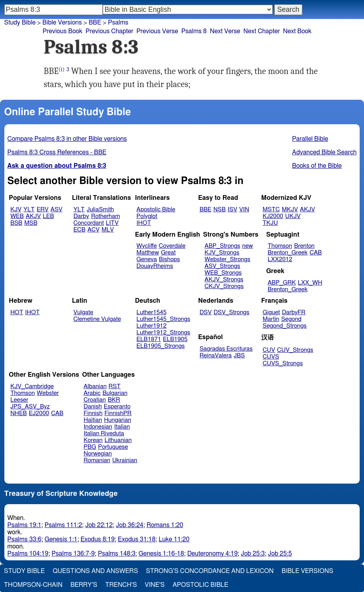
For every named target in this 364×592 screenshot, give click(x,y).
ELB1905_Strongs (160, 346)
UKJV (293, 216)
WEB (17, 216)
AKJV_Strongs (224, 280)
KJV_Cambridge (32, 386)
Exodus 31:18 (137, 539)
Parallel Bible (310, 139)
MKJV (290, 210)
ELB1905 (175, 339)
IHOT (144, 223)
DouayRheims (155, 266)
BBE (206, 210)
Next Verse (225, 31)
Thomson (280, 246)
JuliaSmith (100, 210)
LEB (48, 216)
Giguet (272, 312)
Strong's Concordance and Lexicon (210, 571)
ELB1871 (149, 339)
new (248, 246)
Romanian (97, 460)
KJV (16, 210)
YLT (29, 210)
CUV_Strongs (295, 350)
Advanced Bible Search (324, 152)
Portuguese (113, 447)
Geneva (147, 259)
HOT (17, 312)
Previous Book (63, 31)
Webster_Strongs (228, 259)
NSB (220, 210)
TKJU (271, 223)
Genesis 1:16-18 (161, 554)
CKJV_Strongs (224, 286)
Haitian (93, 420)
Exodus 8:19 (98, 539)
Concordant (89, 223)
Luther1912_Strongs (163, 333)
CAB (316, 253)
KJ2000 (273, 216)
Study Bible (20, 23)
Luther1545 (151, 312)
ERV (43, 210)
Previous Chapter (110, 31)
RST (115, 386)
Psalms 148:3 (117, 554)
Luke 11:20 (174, 539)
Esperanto (117, 407)
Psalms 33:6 (25, 539)
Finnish (93, 413)
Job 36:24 (130, 525)
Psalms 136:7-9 (73, 554)
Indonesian (98, 427)
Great (168, 253)
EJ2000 (39, 413)
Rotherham (105, 216)
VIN (244, 210)
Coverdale (172, 246)
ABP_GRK (282, 283)
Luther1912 (151, 326)
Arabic (92, 393)
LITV (112, 223)
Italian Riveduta (104, 434)
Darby (81, 216)
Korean (93, 440)
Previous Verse (157, 31)
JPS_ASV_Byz (30, 407)
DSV (206, 312)
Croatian (95, 400)
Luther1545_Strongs (163, 319)
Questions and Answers (95, 571)
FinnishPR (118, 413)
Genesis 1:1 (61, 539)
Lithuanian (118, 440)
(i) (61, 69)
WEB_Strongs (223, 273)
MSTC (271, 210)
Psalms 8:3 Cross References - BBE (57, 152)
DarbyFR (294, 312)
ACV (93, 230)
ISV (232, 210)
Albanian (95, 386)
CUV (269, 350)
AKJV (33, 216)
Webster (48, 393)
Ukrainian (125, 460)
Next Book (297, 31)
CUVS (271, 357)
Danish (93, 407)
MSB (31, 223)
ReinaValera (216, 356)
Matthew (148, 253)
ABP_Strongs (223, 246)
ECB (79, 230)
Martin (271, 319)
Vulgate (83, 312)
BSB (16, 223)
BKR (114, 400)
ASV (57, 210)
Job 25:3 (253, 554)
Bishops (169, 259)
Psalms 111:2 (63, 525)
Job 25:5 (280, 554)
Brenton (304, 246)
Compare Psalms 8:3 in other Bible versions (67, 139)
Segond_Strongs (285, 326)
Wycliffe (146, 246)
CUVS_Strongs (283, 363)
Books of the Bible (317, 166)
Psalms (118, 23)
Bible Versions (62, 23)
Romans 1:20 (165, 525)
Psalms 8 (194, 31)
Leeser (19, 400)
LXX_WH (310, 283)
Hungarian (118, 420)
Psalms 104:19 (28, 554)
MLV (108, 230)
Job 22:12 (99, 525)
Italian (122, 427)
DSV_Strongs (231, 312)
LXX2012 (280, 259)
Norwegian (98, 454)
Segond (291, 319)
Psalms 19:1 (25, 525)
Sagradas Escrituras (226, 349)
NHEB (19, 413)
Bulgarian (115, 393)
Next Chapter (262, 31)
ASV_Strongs (223, 266)
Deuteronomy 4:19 (213, 554)
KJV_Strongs (222, 253)
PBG (90, 447)
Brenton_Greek (288, 253)
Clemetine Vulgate (97, 319)
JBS (239, 356)
